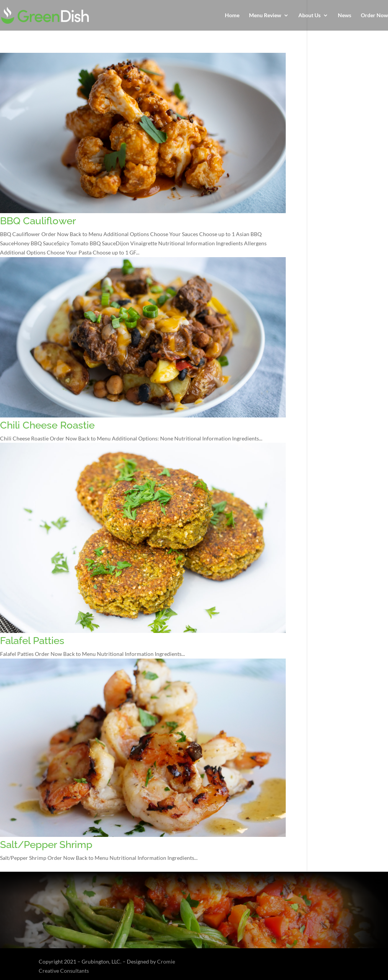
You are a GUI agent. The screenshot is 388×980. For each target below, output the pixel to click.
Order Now (374, 15)
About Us (309, 15)
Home (232, 15)
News (345, 15)
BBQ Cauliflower (38, 221)
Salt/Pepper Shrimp (46, 845)
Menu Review (265, 15)
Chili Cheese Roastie (47, 425)
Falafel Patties (32, 641)
